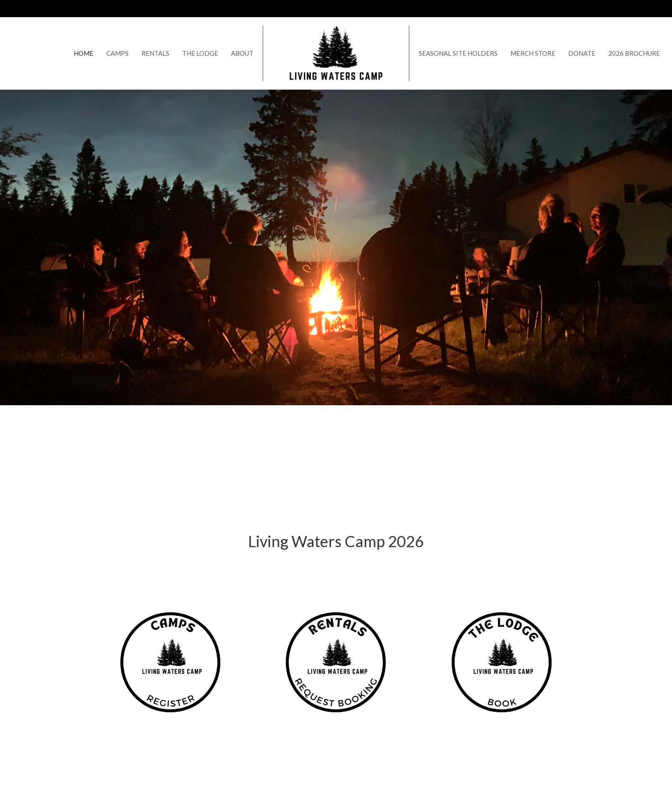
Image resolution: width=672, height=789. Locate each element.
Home (84, 53)
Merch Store (533, 53)
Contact (584, 8)
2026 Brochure (634, 53)
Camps (117, 53)
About (242, 53)
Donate (582, 53)
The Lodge (200, 53)
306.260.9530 (624, 8)
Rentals (155, 53)
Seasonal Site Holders (458, 53)
